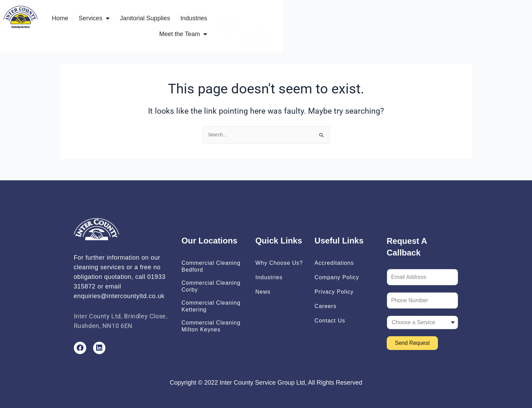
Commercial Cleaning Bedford (211, 266)
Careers (326, 306)
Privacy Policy (334, 292)
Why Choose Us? (279, 263)
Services (189, 22)
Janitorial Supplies (240, 22)
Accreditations (334, 263)
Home (155, 22)
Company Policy (337, 277)
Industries (288, 22)
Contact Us (330, 321)
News (263, 292)
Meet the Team (336, 22)
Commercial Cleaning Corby (211, 286)
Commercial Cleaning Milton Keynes (211, 326)
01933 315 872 (428, 29)
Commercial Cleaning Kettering (211, 306)
